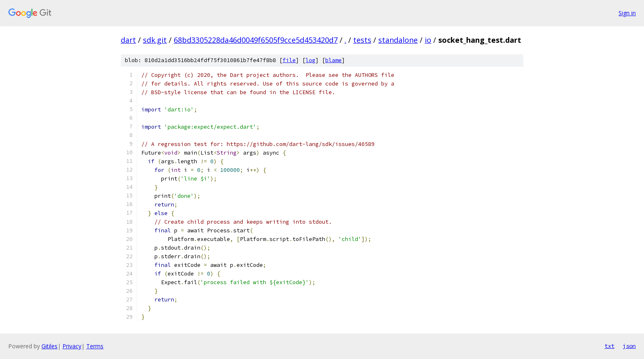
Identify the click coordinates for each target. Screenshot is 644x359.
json (629, 346)
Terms (95, 346)
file (289, 60)
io (428, 40)
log (310, 60)
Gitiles (49, 346)
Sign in (627, 13)
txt (609, 346)
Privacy (72, 346)
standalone (398, 40)
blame (333, 60)
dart (128, 40)
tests (362, 40)
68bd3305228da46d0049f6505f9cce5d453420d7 (256, 40)
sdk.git (155, 40)
